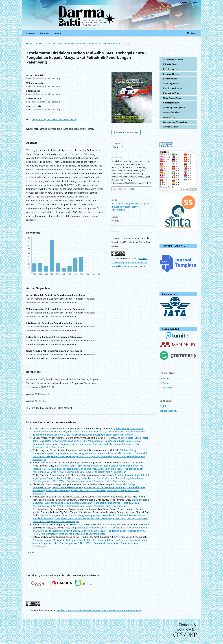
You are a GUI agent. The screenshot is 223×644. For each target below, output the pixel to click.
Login (194, 2)
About (58, 33)
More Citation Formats (124, 189)
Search (194, 33)
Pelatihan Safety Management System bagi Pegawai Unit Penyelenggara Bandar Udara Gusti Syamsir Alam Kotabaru (84, 452)
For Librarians (166, 388)
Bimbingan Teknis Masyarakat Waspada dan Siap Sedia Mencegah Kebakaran (91, 501)
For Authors (165, 383)
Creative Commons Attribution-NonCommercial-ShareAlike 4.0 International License (129, 262)
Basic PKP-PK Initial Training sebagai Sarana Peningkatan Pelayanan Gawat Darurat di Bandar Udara (88, 430)
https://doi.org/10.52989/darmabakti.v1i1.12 (54, 119)
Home (29, 44)
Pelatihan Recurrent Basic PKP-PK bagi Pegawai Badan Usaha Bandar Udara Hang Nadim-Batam (91, 476)
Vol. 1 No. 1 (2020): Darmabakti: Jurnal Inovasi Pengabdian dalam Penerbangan (84, 44)
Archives (45, 33)
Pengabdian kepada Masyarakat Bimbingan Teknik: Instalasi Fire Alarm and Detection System (80, 540)
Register (183, 2)
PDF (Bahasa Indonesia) (127, 132)
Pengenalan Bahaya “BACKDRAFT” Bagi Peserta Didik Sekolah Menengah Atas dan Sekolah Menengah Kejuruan (84, 486)
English (163, 406)
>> (33, 551)
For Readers (165, 378)
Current (31, 33)
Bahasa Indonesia (169, 411)
